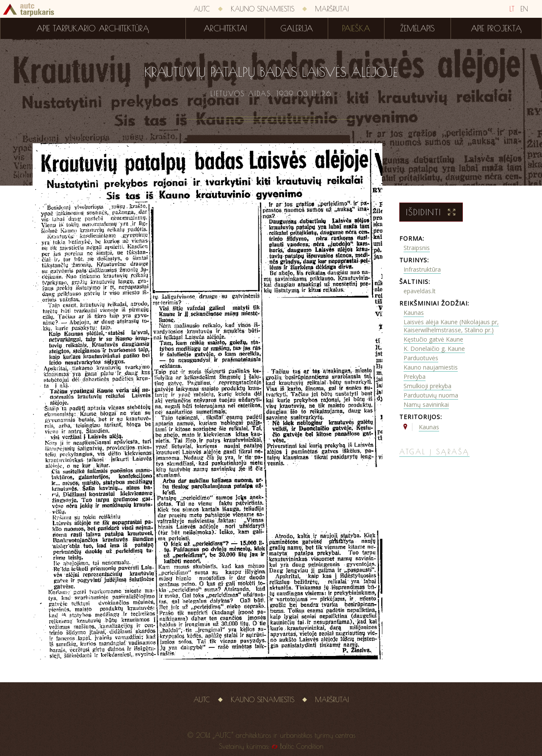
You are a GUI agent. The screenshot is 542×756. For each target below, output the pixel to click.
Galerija (297, 28)
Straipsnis (417, 248)
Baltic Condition (302, 746)
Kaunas (414, 313)
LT (512, 9)
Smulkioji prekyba (427, 386)
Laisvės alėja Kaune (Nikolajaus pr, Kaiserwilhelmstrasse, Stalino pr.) (451, 326)
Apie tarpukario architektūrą (93, 28)
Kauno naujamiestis (431, 367)
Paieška (356, 28)
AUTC (202, 9)
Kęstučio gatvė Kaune (433, 339)
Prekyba (415, 377)
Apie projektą (496, 28)
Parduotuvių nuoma (431, 395)
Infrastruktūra (422, 269)
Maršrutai (332, 9)
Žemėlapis (418, 28)
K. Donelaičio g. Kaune (434, 349)
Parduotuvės (421, 358)
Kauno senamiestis (263, 9)
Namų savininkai (426, 404)
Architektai (225, 28)
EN (524, 9)
